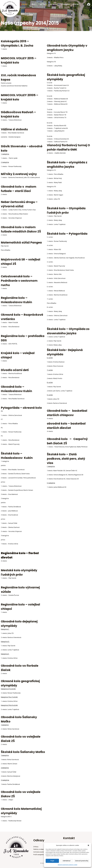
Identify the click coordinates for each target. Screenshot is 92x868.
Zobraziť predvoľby (82, 861)
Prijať (52, 861)
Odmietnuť (67, 861)
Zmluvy (36, 847)
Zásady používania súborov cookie (67, 865)
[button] (88, 845)
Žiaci (34, 4)
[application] (28, 4)
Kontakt (76, 4)
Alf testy (43, 4)
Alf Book (54, 4)
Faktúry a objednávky (41, 849)
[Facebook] (89, 4)
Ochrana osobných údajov (43, 852)
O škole (25, 4)
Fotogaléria (65, 4)
